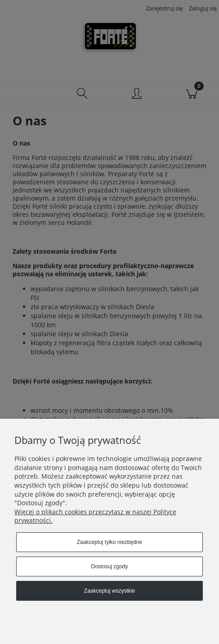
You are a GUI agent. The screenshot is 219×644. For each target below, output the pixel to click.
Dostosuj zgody (109, 566)
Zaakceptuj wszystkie (109, 591)
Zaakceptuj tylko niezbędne (109, 542)
